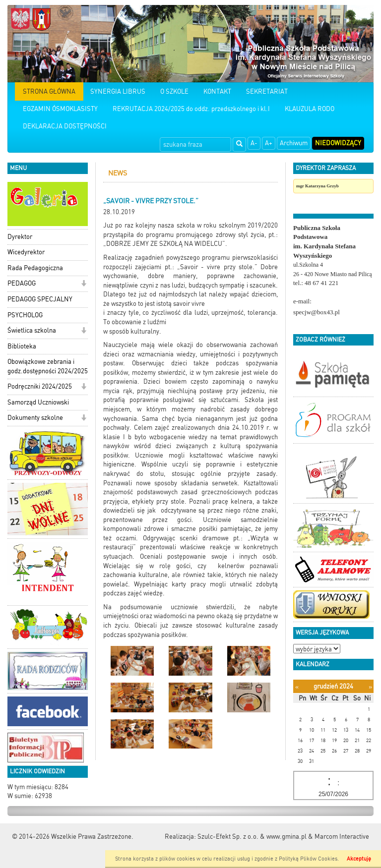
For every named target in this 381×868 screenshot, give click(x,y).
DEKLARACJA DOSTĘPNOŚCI (65, 126)
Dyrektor (20, 237)
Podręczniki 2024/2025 (40, 386)
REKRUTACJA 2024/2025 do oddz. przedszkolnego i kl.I (191, 109)
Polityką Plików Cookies (308, 859)
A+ (269, 143)
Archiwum (294, 143)
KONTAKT (217, 91)
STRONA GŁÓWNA (49, 91)
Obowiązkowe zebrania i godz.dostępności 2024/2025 (48, 366)
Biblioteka (22, 346)
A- (254, 143)
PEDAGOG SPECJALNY (40, 299)
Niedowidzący (338, 143)
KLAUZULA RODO (310, 109)
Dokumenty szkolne (35, 418)
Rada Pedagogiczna (35, 268)
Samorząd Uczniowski (38, 402)
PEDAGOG (22, 283)
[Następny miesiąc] (370, 687)
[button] (84, 284)
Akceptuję (359, 859)
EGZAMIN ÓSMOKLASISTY (60, 109)
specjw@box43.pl (317, 312)
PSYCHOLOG (25, 315)
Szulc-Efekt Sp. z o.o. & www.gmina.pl (252, 837)
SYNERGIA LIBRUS (118, 91)
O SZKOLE (174, 91)
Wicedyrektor (26, 252)
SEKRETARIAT (267, 91)
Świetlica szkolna (32, 330)
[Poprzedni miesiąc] (297, 687)
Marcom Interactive (342, 837)
